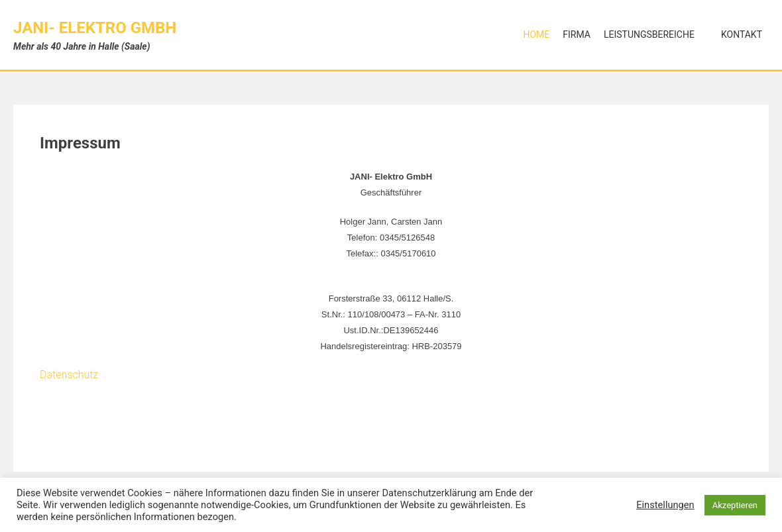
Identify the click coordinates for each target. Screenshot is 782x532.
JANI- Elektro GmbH (95, 28)
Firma (577, 34)
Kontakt (742, 34)
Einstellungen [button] (665, 505)
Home (536, 34)
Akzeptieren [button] (735, 505)
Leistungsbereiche (649, 34)
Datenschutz (69, 375)
